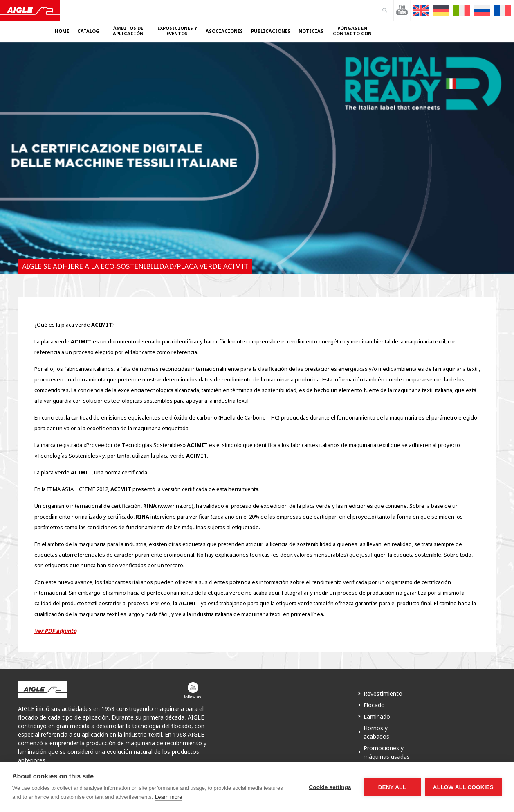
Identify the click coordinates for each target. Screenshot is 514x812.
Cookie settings (330, 787)
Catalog (88, 31)
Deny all (392, 787)
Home (62, 31)
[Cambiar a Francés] (503, 10)
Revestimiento (383, 694)
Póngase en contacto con (352, 31)
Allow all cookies (463, 787)
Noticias (311, 31)
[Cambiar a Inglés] (421, 10)
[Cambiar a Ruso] (482, 10)
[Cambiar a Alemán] (441, 10)
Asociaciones (224, 31)
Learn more (168, 797)
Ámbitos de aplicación (128, 31)
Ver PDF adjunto (55, 631)
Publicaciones (271, 31)
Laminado (377, 716)
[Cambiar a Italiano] (462, 10)
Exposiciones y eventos (177, 31)
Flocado (374, 705)
